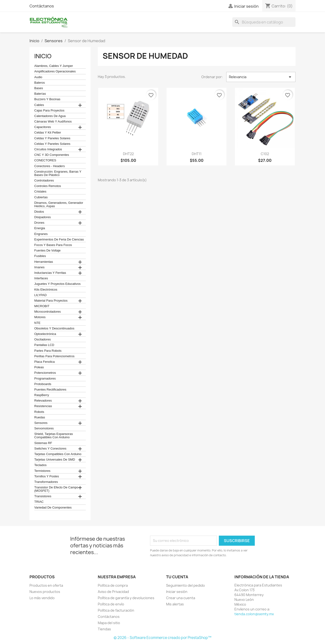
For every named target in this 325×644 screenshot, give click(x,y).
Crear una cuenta (181, 598)
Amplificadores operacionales (55, 71)
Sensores (41, 423)
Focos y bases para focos (53, 245)
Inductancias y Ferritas (50, 273)
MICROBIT (42, 306)
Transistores (43, 496)
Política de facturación (116, 610)
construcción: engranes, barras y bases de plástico (58, 173)
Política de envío (111, 604)
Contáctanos (42, 6)
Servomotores (44, 428)
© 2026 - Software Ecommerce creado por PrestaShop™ (162, 638)
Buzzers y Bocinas (47, 99)
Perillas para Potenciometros (54, 356)
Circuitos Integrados (48, 149)
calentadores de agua (50, 116)
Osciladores (43, 340)
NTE (37, 323)
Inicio (43, 56)
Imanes (39, 267)
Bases (39, 88)
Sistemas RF (43, 443)
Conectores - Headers (49, 166)
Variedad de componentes (53, 508)
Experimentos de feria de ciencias (59, 240)
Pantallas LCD (44, 345)
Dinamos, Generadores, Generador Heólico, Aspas (59, 205)
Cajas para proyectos (49, 111)
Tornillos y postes (47, 476)
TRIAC (39, 502)
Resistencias (43, 406)
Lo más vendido (42, 598)
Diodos (39, 212)
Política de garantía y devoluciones (126, 598)
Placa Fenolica (44, 362)
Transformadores (46, 482)
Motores (40, 317)
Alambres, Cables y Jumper (54, 66)
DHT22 (128, 154)
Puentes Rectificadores (50, 390)
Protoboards (43, 384)
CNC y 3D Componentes (52, 155)
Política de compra (113, 585)
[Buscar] (264, 22)
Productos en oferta (46, 585)
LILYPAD (41, 295)
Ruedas (40, 417)
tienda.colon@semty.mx (254, 614)
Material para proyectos (51, 301)
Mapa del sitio (109, 623)
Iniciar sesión (177, 592)
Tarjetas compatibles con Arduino (58, 454)
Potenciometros (45, 373)
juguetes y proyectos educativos (57, 284)
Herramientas (44, 262)
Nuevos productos (45, 592)
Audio (38, 77)
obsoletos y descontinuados (54, 328)
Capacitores (43, 127)
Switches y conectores (50, 449)
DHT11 (197, 154)
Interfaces (41, 278)
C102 (265, 154)
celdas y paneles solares (52, 138)
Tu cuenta (177, 577)
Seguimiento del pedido (186, 585)
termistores (42, 471)
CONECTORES (45, 160)
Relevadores (43, 401)
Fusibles (40, 256)
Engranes (41, 234)
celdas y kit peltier (48, 133)
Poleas (39, 367)
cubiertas (41, 197)
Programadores (45, 379)
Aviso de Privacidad (113, 592)
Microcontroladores (48, 312)
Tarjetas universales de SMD (55, 460)
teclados (40, 465)
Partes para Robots (48, 351)
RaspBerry (42, 395)
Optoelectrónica (45, 334)
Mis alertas (175, 604)
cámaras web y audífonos (53, 122)
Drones (39, 223)
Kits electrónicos (46, 290)
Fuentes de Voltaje (47, 251)
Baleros (40, 83)
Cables (39, 105)
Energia (40, 228)
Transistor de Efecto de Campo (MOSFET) (56, 489)
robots (39, 412)
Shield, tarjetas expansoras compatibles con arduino (54, 436)
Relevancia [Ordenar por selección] (261, 77)
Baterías (40, 94)
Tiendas (104, 629)
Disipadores (43, 217)
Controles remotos (48, 186)
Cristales (40, 192)
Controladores (44, 181)
